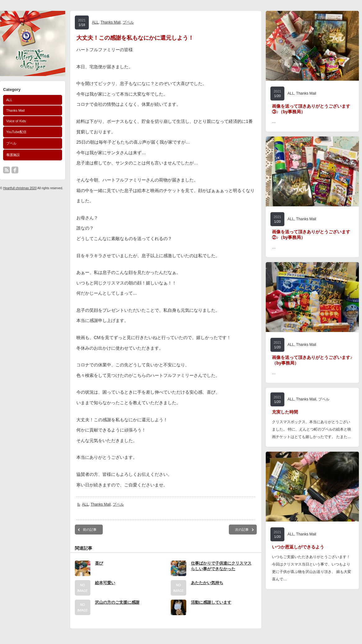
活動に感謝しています (211, 602)
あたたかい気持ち (207, 583)
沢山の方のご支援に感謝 (117, 602)
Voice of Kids (16, 121)
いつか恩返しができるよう (298, 547)
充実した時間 (285, 412)
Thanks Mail (15, 110)
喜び (99, 563)
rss (7, 170)
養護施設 (13, 155)
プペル (11, 143)
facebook (15, 170)
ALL (9, 100)
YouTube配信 (16, 132)
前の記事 (90, 530)
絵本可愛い (105, 583)
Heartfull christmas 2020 (20, 188)
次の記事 (242, 530)
